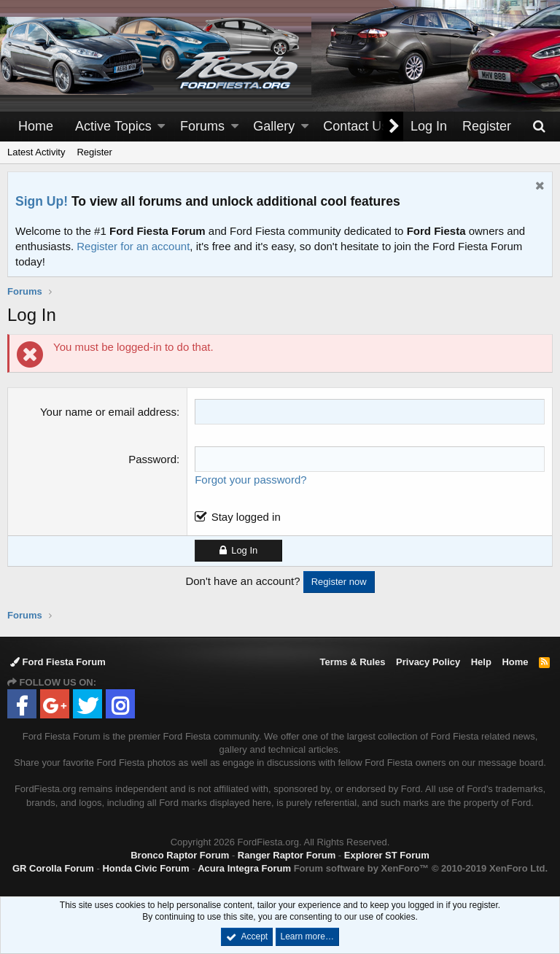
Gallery (274, 126)
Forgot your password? (250, 480)
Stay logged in (246, 517)
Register (94, 152)
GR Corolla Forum (53, 868)
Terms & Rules (352, 662)
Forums (202, 126)
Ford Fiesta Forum (58, 662)
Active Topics (113, 126)
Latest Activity (36, 152)
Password (152, 459)
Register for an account (133, 246)
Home (36, 126)
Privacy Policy (428, 662)
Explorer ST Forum (387, 855)
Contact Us (355, 126)
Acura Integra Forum (244, 868)
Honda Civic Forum (145, 868)
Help (481, 662)
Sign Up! (42, 201)
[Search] (539, 127)
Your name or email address (108, 412)
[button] (161, 127)
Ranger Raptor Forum (287, 855)
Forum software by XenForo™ (421, 868)
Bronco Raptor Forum (180, 855)
